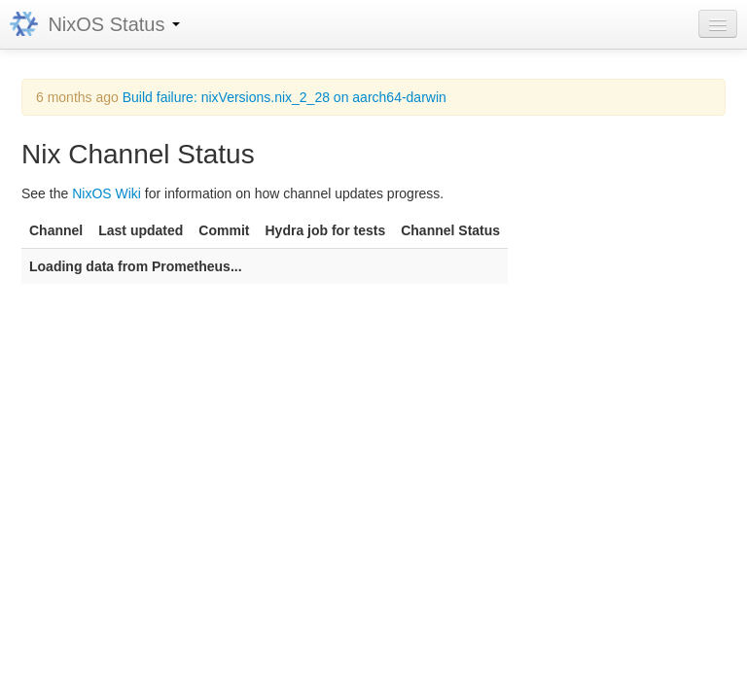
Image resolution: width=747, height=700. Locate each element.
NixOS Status (95, 24)
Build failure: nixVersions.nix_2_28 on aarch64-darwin (285, 97)
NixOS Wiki (107, 193)
